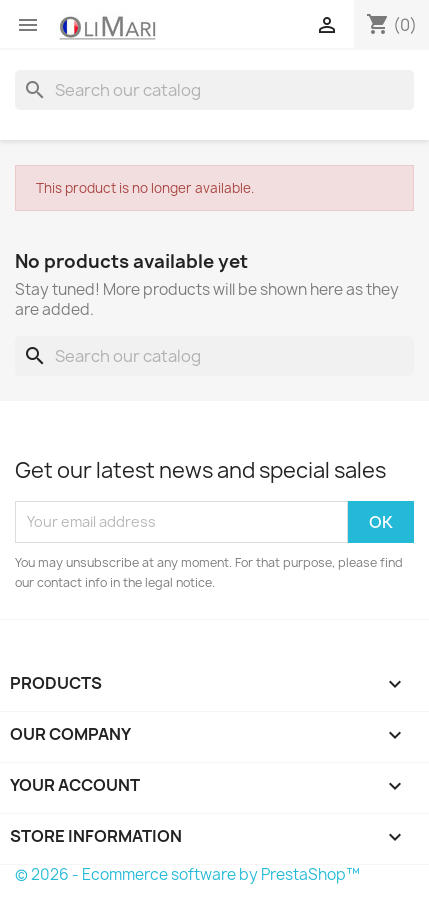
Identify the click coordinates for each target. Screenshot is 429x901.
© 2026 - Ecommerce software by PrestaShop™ (187, 874)
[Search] (214, 90)
